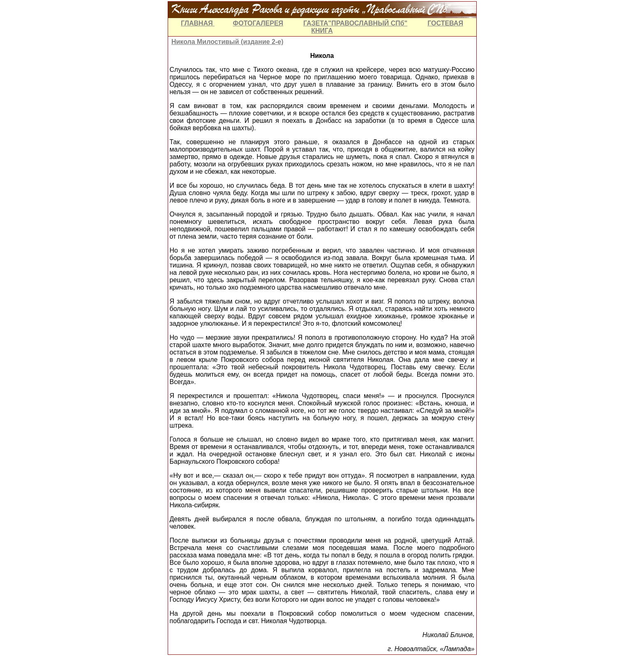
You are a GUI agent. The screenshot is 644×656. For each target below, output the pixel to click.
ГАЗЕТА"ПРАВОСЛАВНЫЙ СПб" (355, 23)
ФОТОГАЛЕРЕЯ (258, 23)
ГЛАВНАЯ (198, 23)
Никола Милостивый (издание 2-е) (227, 42)
